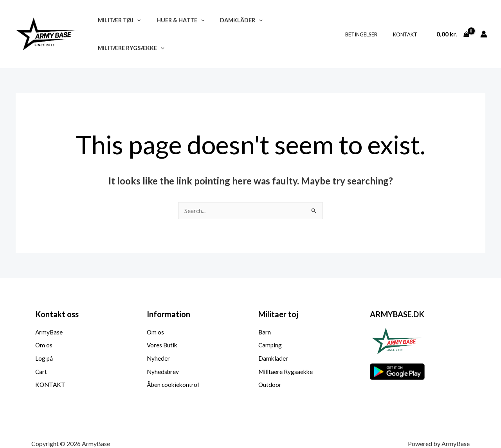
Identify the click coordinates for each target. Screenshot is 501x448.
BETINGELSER (369, 25)
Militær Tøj (117, 24)
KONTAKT (408, 25)
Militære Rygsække (296, 24)
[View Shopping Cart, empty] (453, 24)
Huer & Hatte (174, 24)
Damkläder (230, 24)
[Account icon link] (484, 24)
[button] (135, 24)
